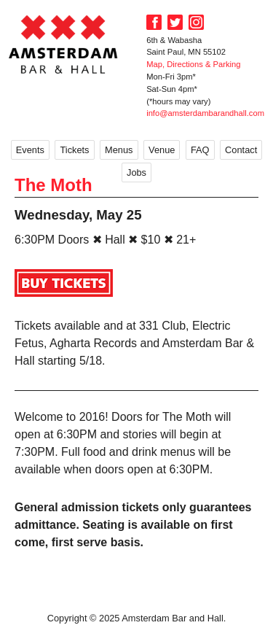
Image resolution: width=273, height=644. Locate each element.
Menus (119, 150)
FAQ (200, 150)
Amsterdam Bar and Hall (63, 44)
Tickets (74, 150)
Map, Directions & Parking (193, 64)
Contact (241, 150)
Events (30, 150)
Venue (162, 150)
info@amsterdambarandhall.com (205, 113)
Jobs (136, 172)
